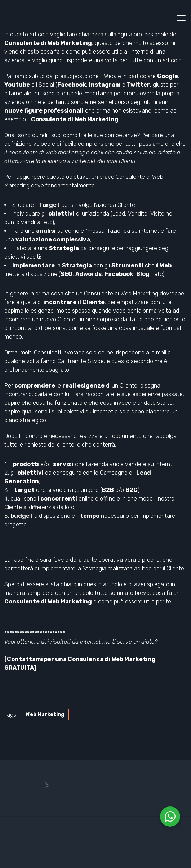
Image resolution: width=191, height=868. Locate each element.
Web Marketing (45, 715)
